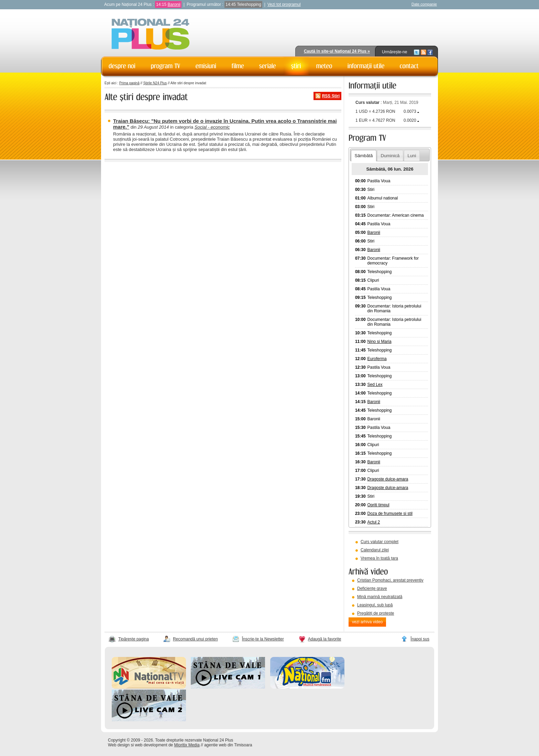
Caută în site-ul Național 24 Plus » (337, 51)
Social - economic (212, 127)
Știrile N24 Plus (155, 83)
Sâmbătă (364, 156)
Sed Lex (375, 385)
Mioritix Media (187, 745)
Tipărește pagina (134, 639)
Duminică (390, 156)
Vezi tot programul (284, 4)
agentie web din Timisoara (228, 745)
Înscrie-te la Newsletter (263, 639)
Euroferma (377, 359)
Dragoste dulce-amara (388, 479)
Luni (412, 156)
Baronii (174, 4)
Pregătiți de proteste (376, 613)
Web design (119, 745)
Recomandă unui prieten (195, 639)
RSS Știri (331, 96)
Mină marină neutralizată (380, 597)
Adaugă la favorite (325, 639)
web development (151, 745)
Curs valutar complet (379, 542)
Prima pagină (129, 83)
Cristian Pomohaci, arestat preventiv (390, 580)
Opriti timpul (378, 505)
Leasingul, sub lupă (375, 605)
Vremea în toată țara (379, 558)
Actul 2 (374, 522)
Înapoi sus (420, 639)
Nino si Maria (379, 342)
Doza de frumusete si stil (390, 514)
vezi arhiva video (367, 622)
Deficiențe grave (372, 588)
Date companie (424, 4)
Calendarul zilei (375, 550)
